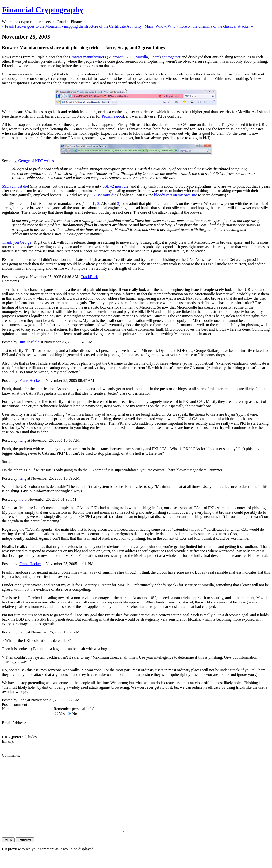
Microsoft (116, 57)
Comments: (11, 755)
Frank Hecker (30, 380)
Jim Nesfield (29, 342)
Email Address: (14, 723)
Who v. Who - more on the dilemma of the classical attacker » (204, 26)
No (75, 714)
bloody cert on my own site (176, 195)
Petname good (113, 116)
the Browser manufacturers (85, 57)
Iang (23, 440)
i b (21, 499)
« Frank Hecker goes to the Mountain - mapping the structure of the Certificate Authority (72, 26)
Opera (155, 57)
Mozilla (142, 57)
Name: (7, 709)
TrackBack (90, 277)
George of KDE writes (36, 161)
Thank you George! (17, 242)
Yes (62, 714)
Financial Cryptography (43, 10)
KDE (129, 57)
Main (149, 26)
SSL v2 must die (15, 186)
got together (171, 57)
